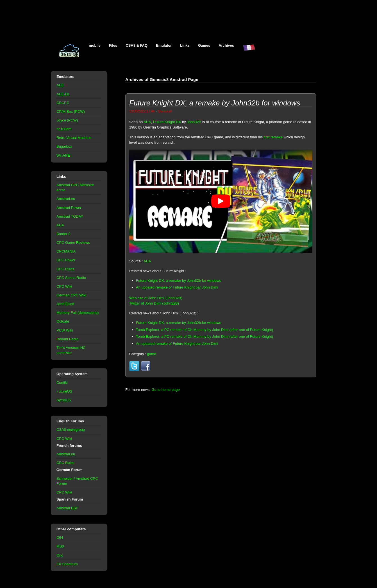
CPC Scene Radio (71, 278)
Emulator (164, 45)
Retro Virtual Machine (74, 138)
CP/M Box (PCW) (71, 111)
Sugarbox (64, 146)
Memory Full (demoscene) (78, 313)
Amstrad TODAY (70, 216)
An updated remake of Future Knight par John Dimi (177, 287)
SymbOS (64, 400)
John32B (194, 122)
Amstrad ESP (67, 508)
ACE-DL (63, 94)
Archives (226, 45)
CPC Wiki (64, 286)
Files (113, 45)
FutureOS (64, 391)
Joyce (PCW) (67, 120)
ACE (60, 85)
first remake (273, 137)
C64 (60, 538)
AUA (60, 225)
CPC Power (66, 260)
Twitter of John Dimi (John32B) (154, 303)
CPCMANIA (66, 251)
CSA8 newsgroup (71, 430)
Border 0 (63, 234)
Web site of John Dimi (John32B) (156, 298)
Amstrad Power (69, 208)
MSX (60, 546)
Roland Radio (68, 339)
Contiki (62, 383)
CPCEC (63, 103)
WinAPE (63, 155)
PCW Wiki (65, 330)
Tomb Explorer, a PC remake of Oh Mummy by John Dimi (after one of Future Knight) (205, 330)
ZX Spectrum (67, 564)
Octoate (63, 321)
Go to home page (166, 390)
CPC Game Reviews (73, 243)
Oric (60, 555)
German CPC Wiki (71, 295)
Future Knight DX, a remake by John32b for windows (179, 281)
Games (204, 45)
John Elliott (65, 304)
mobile (95, 45)
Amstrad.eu (66, 199)
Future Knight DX (167, 122)
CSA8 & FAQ (137, 45)
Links (185, 45)
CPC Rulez (65, 269)
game (151, 354)
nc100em (64, 129)
